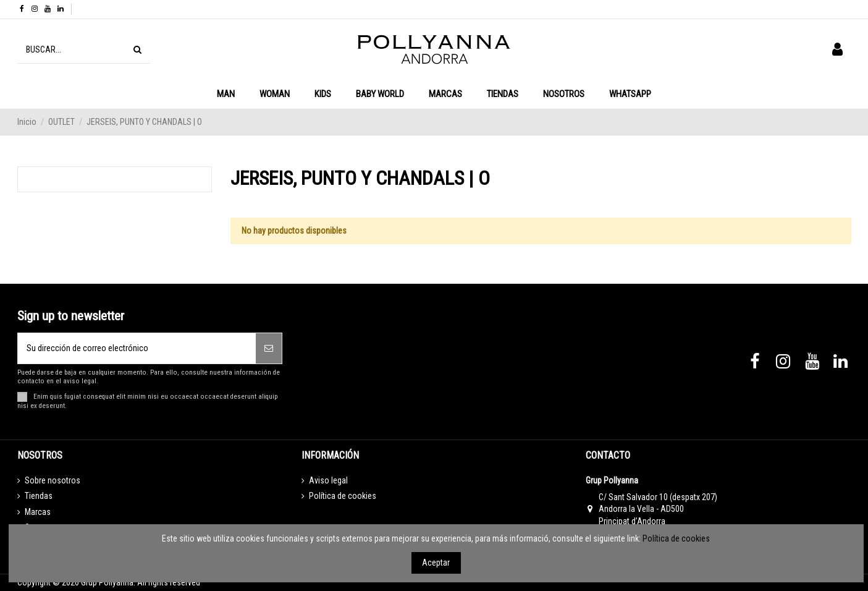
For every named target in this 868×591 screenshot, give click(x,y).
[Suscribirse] (269, 348)
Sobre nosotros (53, 480)
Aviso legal (328, 480)
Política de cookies (343, 496)
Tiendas (39, 496)
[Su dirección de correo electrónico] (137, 348)
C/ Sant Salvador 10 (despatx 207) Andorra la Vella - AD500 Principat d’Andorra (658, 509)
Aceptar (436, 563)
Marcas (38, 512)
